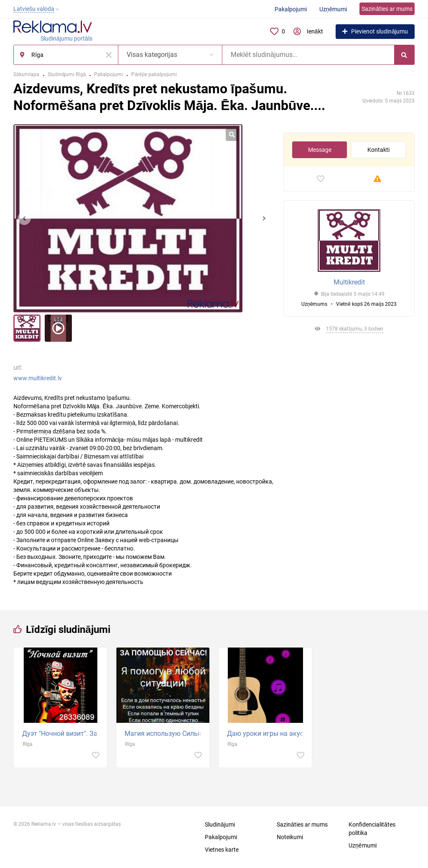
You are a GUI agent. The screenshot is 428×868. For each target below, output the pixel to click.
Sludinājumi (220, 824)
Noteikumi (290, 837)
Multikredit (349, 282)
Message (320, 150)
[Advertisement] (349, 423)
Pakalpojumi (291, 9)
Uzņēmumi (333, 9)
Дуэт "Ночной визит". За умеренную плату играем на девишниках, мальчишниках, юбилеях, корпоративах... (62, 734)
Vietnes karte (222, 850)
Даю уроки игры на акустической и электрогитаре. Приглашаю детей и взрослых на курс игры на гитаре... (267, 734)
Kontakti (378, 150)
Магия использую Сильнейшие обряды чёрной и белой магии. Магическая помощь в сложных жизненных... (165, 734)
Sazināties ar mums (387, 9)
